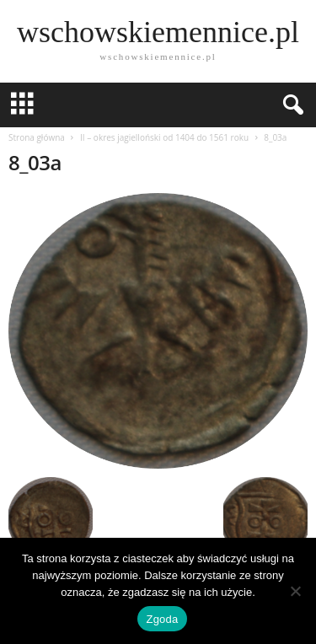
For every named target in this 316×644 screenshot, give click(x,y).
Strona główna (37, 137)
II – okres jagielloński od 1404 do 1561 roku (164, 137)
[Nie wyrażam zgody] (295, 591)
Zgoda (162, 619)
